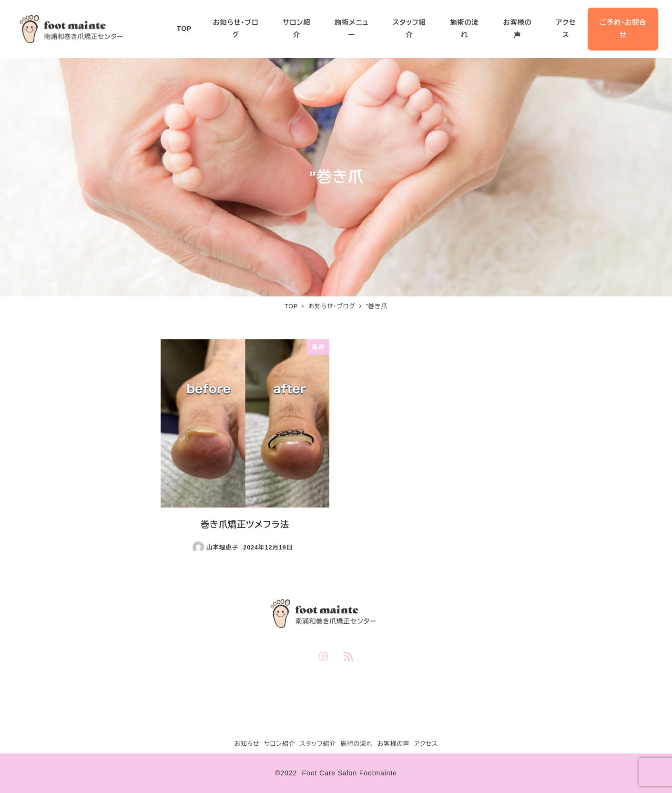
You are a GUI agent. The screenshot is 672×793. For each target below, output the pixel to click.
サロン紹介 (280, 744)
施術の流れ (356, 744)
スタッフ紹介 (318, 744)
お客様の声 (394, 744)
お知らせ (247, 744)
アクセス (426, 744)
